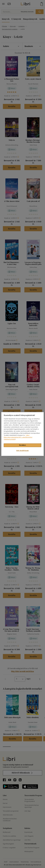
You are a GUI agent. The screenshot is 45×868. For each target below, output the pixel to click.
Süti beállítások (22, 451)
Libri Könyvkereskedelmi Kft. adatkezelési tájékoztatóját (18, 437)
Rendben (23, 445)
